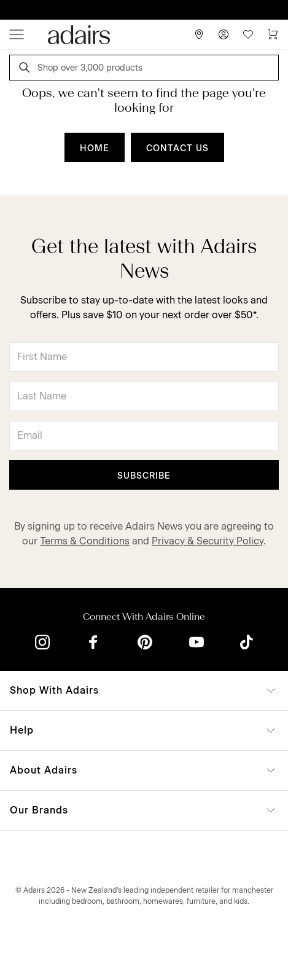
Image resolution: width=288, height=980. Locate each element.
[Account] (224, 34)
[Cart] (273, 34)
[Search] (26, 69)
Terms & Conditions (85, 541)
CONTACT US (177, 148)
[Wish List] (248, 34)
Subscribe (144, 476)
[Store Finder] (199, 34)
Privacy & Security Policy (208, 541)
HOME (95, 148)
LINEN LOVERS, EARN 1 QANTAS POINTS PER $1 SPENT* (153, 10)
